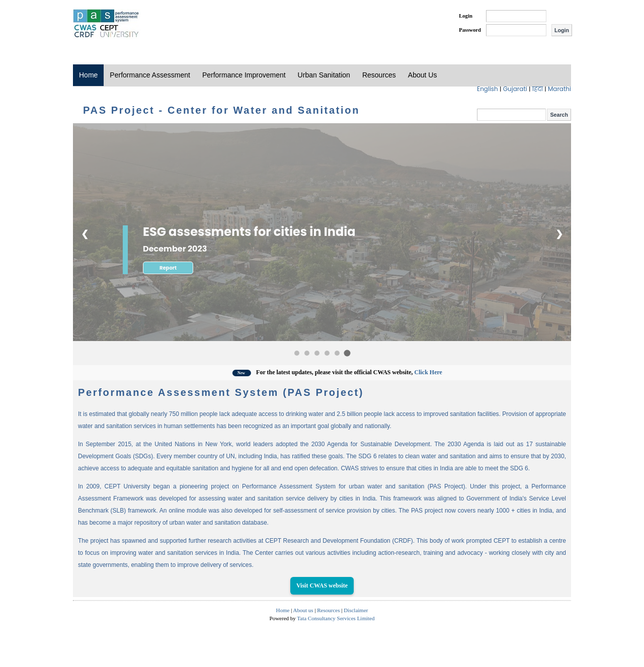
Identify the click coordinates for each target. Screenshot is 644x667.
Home (88, 75)
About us (303, 610)
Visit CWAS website (322, 586)
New (250, 373)
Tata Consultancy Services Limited (336, 618)
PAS (107, 24)
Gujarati (516, 89)
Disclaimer (356, 610)
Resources (379, 75)
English (488, 89)
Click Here (436, 372)
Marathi (559, 89)
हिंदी (539, 89)
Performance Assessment (150, 75)
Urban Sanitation (324, 75)
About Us (423, 75)
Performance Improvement (244, 75)
